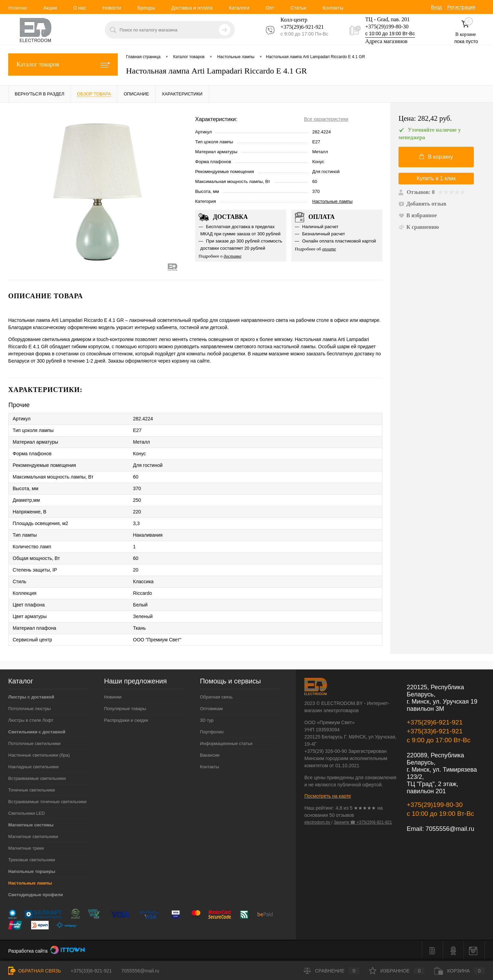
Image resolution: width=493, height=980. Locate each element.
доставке (232, 256)
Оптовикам (211, 709)
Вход (437, 7)
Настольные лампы (332, 201)
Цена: (425, 119)
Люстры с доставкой (31, 697)
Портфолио (212, 732)
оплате (329, 249)
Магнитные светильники (33, 837)
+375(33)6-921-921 (435, 731)
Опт (270, 8)
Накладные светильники (33, 767)
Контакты (333, 8)
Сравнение (332, 971)
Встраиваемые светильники (37, 778)
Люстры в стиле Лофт (31, 720)
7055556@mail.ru (450, 829)
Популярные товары (125, 709)
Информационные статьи (226, 743)
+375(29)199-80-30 (387, 27)
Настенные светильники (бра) (39, 755)
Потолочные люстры (29, 709)
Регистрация (461, 7)
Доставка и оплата (192, 8)
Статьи (298, 8)
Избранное (397, 971)
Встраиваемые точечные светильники (47, 802)
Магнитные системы (31, 825)
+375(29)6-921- (298, 27)
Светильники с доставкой (37, 732)
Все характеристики (326, 119)
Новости (112, 8)
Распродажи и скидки (126, 720)
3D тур (207, 720)
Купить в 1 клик (436, 178)
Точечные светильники (32, 790)
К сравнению (419, 227)
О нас (80, 8)
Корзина (459, 971)
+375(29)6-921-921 (435, 722)
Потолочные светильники (34, 743)
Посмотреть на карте (328, 796)
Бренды (146, 8)
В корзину (436, 157)
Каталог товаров (63, 64)
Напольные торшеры (32, 871)
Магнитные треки (26, 848)
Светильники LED (27, 813)
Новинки (18, 8)
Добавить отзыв (422, 204)
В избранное (418, 215)
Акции (50, 8)
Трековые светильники (32, 860)
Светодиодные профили (36, 895)
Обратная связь (216, 697)
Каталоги (239, 8)
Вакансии (210, 755)
